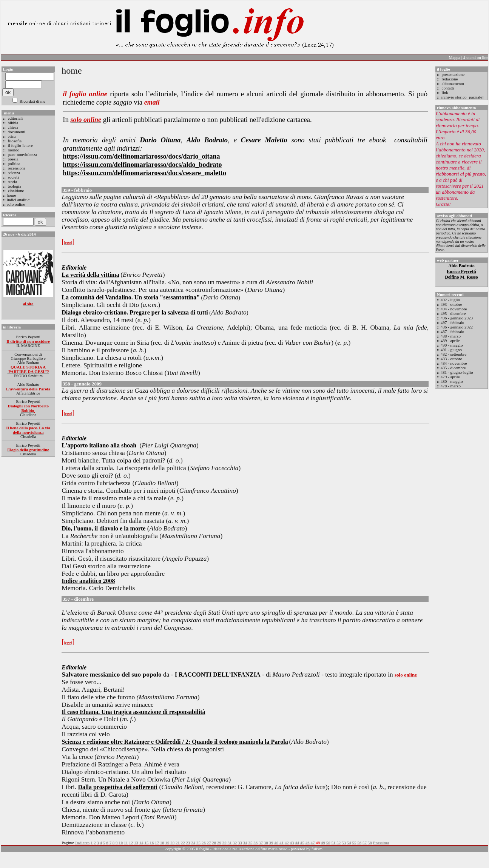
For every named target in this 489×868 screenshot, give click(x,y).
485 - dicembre (453, 368)
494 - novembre (454, 309)
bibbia (12, 123)
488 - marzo (451, 336)
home (11, 195)
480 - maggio (452, 381)
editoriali (15, 118)
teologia (14, 186)
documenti (16, 132)
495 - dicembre (453, 313)
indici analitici (19, 200)
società (13, 177)
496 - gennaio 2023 (457, 318)
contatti (447, 88)
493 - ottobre (451, 304)
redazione (449, 79)
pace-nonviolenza (22, 154)
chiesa (12, 127)
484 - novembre (454, 363)
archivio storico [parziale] (462, 97)
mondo (13, 150)
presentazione (453, 74)
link (444, 93)
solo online (16, 204)
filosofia (14, 141)
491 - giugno (451, 350)
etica (11, 136)
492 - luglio (450, 300)
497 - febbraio (452, 322)
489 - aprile (450, 341)
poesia (13, 159)
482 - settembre (454, 354)
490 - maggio (452, 345)
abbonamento (452, 83)
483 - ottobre (451, 359)
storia (12, 182)
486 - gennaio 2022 (457, 327)
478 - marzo (451, 386)
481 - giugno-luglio (457, 372)
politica (14, 163)
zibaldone (15, 191)
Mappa (454, 57)
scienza (13, 173)
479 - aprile (450, 377)
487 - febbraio (452, 331)
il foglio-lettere (20, 145)
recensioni (16, 168)
